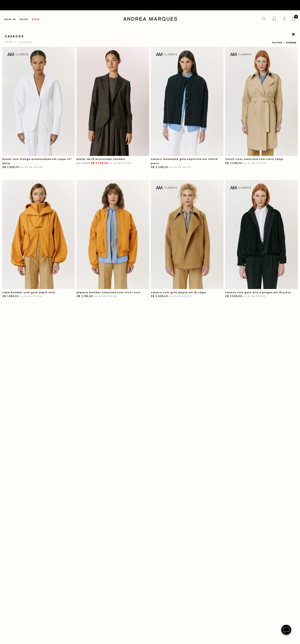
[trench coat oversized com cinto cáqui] (261, 111)
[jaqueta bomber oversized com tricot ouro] (113, 242)
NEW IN (10, 19)
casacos (25, 42)
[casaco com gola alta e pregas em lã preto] (261, 242)
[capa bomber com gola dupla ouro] (39, 242)
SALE (36, 19)
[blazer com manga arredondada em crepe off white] (39, 111)
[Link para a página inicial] (9, 42)
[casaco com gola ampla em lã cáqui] (187, 242)
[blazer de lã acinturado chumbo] (113, 111)
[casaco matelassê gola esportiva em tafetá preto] (187, 111)
